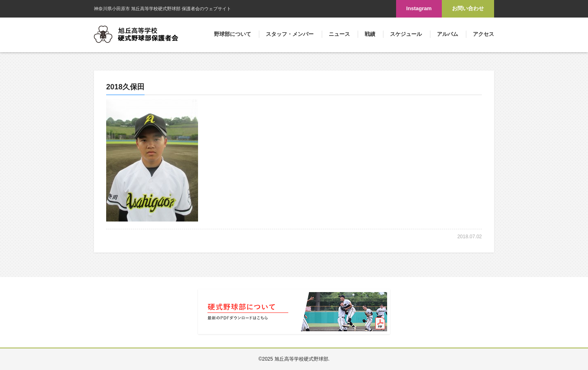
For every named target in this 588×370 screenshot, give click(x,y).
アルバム (448, 34)
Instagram (419, 8)
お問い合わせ (468, 8)
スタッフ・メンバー (290, 34)
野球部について (233, 34)
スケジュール (406, 34)
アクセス (483, 34)
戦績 (370, 34)
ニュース (339, 34)
